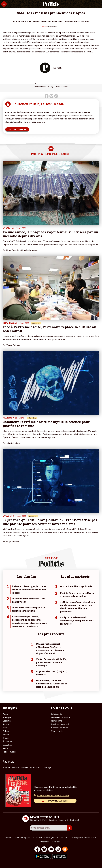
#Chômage (46, 767)
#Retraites (35, 767)
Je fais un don (57, 714)
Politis (44, 27)
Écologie (7, 721)
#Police (15, 767)
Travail (6, 738)
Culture (6, 731)
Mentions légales (22, 837)
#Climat (6, 767)
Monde (6, 734)
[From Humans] (65, 850)
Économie (7, 741)
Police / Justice (9, 752)
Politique (7, 717)
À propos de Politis (60, 728)
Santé (5, 748)
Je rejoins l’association (61, 724)
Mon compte (57, 731)
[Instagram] (58, 850)
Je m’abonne (57, 721)
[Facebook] (37, 850)
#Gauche (24, 767)
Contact (7, 837)
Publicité (44, 842)
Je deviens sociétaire (60, 717)
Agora (6, 714)
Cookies (56, 842)
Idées (5, 728)
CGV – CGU (63, 837)
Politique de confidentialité (84, 837)
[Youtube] (51, 850)
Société (6, 724)
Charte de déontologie (44, 837)
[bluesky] (44, 850)
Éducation (7, 745)
